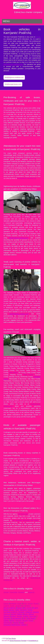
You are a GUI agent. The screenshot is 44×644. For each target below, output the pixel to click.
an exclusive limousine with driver (25, 520)
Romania (21, 592)
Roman (31, 620)
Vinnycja (16, 623)
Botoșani (19, 608)
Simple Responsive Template (18, 641)
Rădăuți (19, 614)
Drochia (30, 604)
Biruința (6, 610)
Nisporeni (18, 620)
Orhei (24, 618)
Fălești (17, 610)
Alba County (13, 372)
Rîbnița (12, 620)
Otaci (22, 606)
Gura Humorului (16, 618)
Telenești (7, 616)
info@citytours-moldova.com (13, 64)
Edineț (38, 37)
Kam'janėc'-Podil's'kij (10, 612)
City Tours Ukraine (11, 639)
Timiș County (28, 375)
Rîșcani (36, 604)
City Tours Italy (23, 514)
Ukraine (6, 592)
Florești (30, 610)
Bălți (24, 608)
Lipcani (17, 606)
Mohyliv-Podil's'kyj (10, 608)
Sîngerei (35, 608)
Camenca (7, 614)
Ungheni (26, 616)
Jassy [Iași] (33, 616)
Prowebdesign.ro (33, 641)
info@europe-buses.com (13, 84)
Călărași (6, 620)
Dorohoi (29, 608)
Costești (6, 606)
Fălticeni (31, 614)
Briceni (24, 604)
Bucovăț (25, 620)
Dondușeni (13, 604)
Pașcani (19, 616)
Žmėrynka (7, 618)
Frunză (12, 606)
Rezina (25, 614)
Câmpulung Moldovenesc (12, 625)
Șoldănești (29, 612)
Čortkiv (22, 623)
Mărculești (23, 610)
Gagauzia (31, 592)
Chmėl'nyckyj (8, 623)
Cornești (13, 614)
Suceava (36, 612)
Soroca (12, 610)
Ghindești (21, 612)
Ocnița (19, 604)
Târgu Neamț (31, 618)
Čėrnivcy (13, 616)
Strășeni (24, 625)
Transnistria (13, 592)
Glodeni (27, 606)
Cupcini (6, 604)
